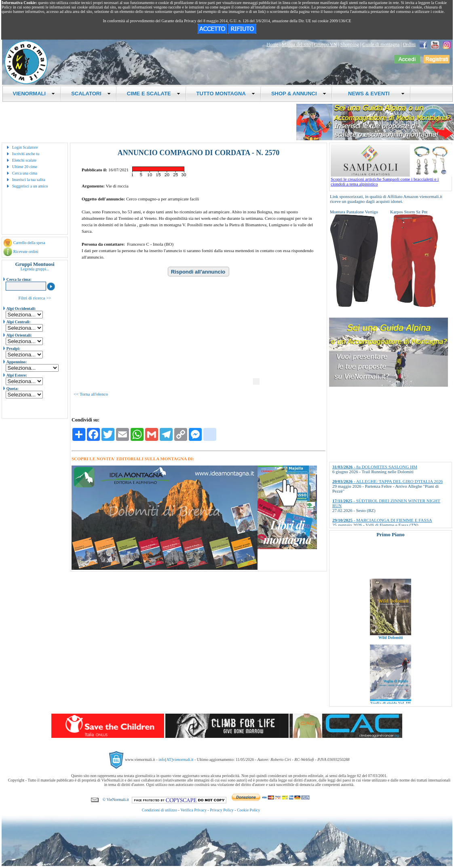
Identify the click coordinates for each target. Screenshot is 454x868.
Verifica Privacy (193, 810)
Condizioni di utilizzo (159, 810)
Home (272, 44)
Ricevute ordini (26, 252)
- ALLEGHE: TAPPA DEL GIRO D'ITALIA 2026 (387, 481)
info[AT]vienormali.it (176, 759)
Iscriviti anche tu (26, 154)
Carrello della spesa (29, 243)
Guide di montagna (381, 44)
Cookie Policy (248, 810)
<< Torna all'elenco (91, 394)
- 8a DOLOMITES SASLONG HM (375, 467)
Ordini (409, 44)
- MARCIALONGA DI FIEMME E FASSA (382, 520)
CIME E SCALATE (154, 94)
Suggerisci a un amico (30, 186)
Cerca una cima (25, 173)
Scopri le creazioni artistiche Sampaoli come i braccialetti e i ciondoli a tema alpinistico (391, 179)
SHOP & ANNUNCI (299, 94)
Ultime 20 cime (25, 167)
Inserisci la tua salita (29, 180)
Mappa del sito (296, 44)
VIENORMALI (34, 94)
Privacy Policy (222, 810)
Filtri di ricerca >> (35, 298)
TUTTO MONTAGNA (226, 94)
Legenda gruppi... (35, 269)
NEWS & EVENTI (374, 94)
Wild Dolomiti (391, 646)
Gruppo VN (326, 44)
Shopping (350, 44)
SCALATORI (91, 94)
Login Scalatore (25, 147)
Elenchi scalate (24, 160)
